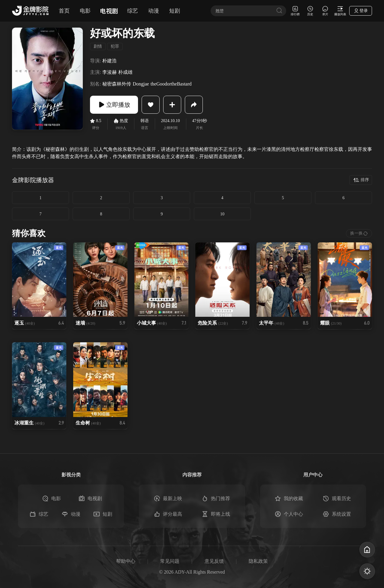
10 (222, 214)
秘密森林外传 (117, 84)
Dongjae (141, 84)
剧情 (98, 46)
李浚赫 (109, 72)
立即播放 (114, 105)
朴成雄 (125, 72)
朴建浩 (109, 61)
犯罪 (115, 46)
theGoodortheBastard (171, 84)
